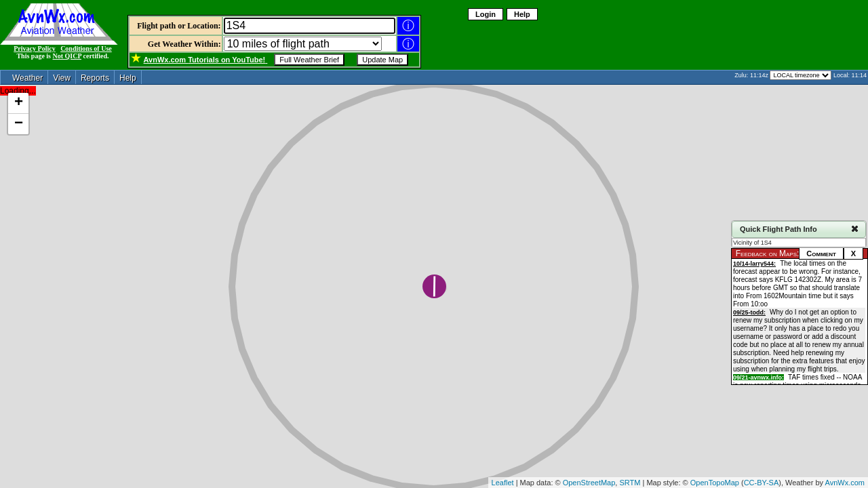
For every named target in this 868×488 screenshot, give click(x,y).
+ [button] (19, 103)
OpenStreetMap (589, 483)
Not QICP (67, 56)
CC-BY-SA (762, 483)
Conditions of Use (86, 48)
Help (522, 14)
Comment (821, 253)
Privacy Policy (34, 48)
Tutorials (206, 60)
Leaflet (503, 483)
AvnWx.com (845, 483)
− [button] (19, 124)
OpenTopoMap (715, 483)
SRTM (630, 483)
